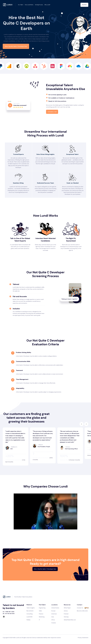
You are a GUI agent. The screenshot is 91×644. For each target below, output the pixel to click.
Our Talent (21, 5)
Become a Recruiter (82, 611)
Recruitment (30, 611)
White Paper (67, 608)
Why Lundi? (47, 5)
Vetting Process (39, 5)
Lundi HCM (29, 617)
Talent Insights (31, 608)
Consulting (30, 614)
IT (39, 620)
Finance (41, 614)
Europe (53, 611)
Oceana (54, 623)
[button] (82, 424)
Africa (53, 620)
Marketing (42, 617)
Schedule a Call (52, 112)
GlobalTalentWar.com (70, 620)
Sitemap (66, 617)
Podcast (66, 614)
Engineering (42, 608)
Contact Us (80, 608)
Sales (40, 611)
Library (66, 611)
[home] (9, 5)
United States (55, 608)
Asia (53, 617)
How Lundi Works (29, 5)
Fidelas (28, 620)
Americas (54, 614)
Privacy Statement (83, 638)
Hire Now (84, 5)
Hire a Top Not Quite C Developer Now (16, 46)
